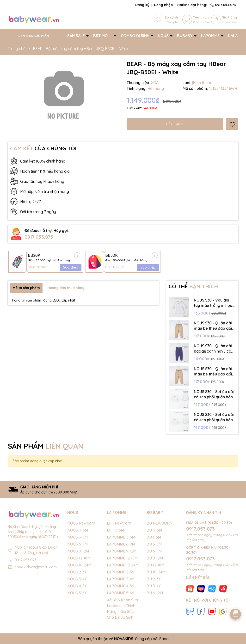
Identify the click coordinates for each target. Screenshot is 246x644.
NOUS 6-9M (77, 544)
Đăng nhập (163, 5)
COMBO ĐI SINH (136, 36)
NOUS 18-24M (79, 565)
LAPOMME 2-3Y (120, 572)
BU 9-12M (155, 558)
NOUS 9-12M (78, 551)
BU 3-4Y (154, 586)
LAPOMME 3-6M (121, 537)
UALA (233, 36)
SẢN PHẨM (46, 446)
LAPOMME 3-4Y (120, 579)
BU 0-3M (154, 530)
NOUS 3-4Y (77, 579)
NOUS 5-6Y (77, 593)
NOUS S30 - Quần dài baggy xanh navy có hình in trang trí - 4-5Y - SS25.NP (214, 349)
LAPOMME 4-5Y (120, 586)
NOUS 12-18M (79, 558)
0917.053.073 (223, 5)
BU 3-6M (154, 544)
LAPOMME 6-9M (121, 544)
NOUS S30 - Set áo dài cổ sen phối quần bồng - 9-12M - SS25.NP (215, 417)
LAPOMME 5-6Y (120, 593)
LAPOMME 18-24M (123, 565)
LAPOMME (211, 36)
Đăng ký (142, 5)
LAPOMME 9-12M (122, 551)
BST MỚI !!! (103, 36)
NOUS (164, 36)
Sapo (164, 639)
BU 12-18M (155, 565)
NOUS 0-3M (78, 530)
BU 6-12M (155, 593)
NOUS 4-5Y (77, 586)
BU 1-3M (154, 537)
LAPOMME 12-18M (122, 558)
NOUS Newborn (81, 523)
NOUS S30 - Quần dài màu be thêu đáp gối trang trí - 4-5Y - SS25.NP (213, 326)
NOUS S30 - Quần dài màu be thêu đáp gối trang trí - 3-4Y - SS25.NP (213, 372)
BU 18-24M (156, 572)
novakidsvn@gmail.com (36, 567)
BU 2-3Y (154, 579)
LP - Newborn (119, 523)
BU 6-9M (154, 551)
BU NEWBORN (160, 523)
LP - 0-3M (115, 530)
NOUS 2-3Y (77, 572)
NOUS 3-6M (77, 537)
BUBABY (185, 36)
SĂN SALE (77, 36)
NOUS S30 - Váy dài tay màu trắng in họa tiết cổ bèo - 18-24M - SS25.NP (213, 303)
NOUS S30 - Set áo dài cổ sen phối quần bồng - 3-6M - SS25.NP (215, 394)
